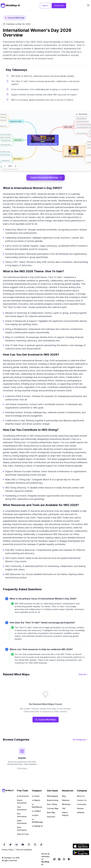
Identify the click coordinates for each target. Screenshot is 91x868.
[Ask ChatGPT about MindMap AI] (55, 859)
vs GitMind (36, 811)
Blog (64, 796)
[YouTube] (23, 845)
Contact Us (82, 800)
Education (51, 817)
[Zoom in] (16, 166)
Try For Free (59, 6)
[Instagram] (35, 845)
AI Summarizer (23, 796)
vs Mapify (36, 800)
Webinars (66, 800)
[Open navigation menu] (88, 5)
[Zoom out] (5, 166)
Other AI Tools (23, 834)
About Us (81, 796)
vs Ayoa (35, 815)
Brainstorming (53, 800)
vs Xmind (36, 796)
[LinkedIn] (17, 845)
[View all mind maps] (83, 674)
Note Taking (52, 804)
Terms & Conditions (24, 850)
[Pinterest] (29, 845)
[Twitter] (10, 845)
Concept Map (53, 808)
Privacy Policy (8, 850)
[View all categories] (81, 740)
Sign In (45, 6)
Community (82, 804)
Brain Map (51, 812)
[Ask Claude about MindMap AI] (69, 859)
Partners (80, 808)
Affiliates (81, 812)
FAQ (64, 808)
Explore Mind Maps (46, 720)
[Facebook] (4, 845)
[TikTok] (41, 845)
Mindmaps (66, 804)
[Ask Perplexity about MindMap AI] (64, 859)
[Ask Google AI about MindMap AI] (59, 859)
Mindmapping (52, 796)
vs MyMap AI (37, 826)
